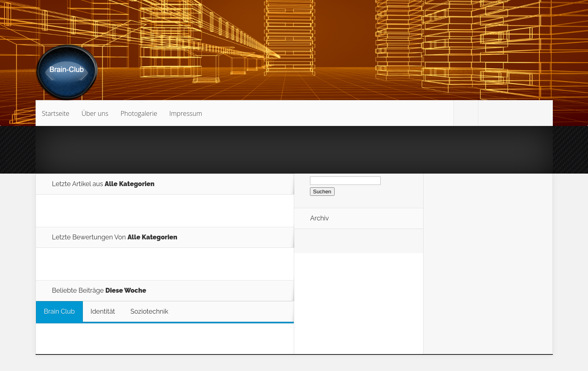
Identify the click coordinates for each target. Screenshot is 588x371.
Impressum (186, 113)
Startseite (56, 113)
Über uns (95, 113)
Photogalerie (139, 113)
